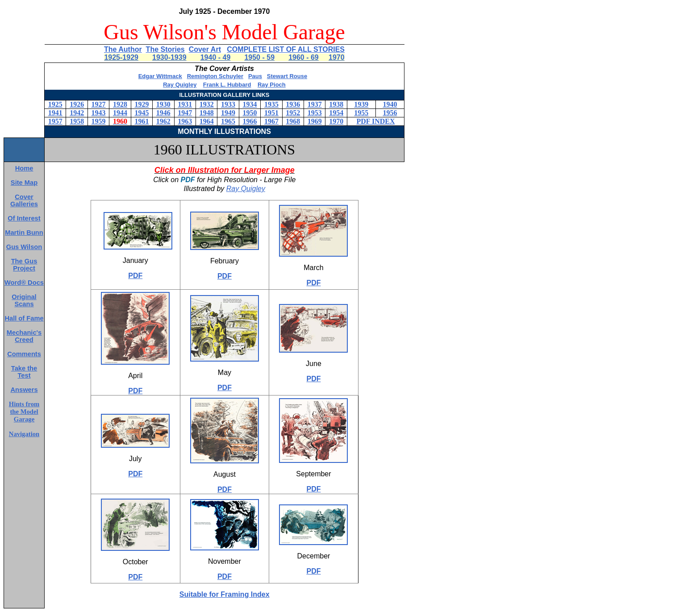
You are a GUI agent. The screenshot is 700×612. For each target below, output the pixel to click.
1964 (207, 121)
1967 (271, 121)
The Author (123, 49)
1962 (163, 121)
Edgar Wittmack (160, 76)
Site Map (24, 183)
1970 (337, 57)
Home (24, 168)
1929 (142, 104)
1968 (293, 121)
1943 (99, 113)
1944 (120, 113)
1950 (250, 113)
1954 (336, 113)
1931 (185, 104)
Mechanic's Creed (24, 336)
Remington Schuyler (215, 76)
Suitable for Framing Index (225, 594)
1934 (250, 104)
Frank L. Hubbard (227, 85)
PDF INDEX (375, 121)
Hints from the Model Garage (24, 412)
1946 (163, 113)
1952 (293, 113)
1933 (228, 104)
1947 (185, 113)
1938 (336, 104)
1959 (99, 121)
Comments (24, 354)
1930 (163, 104)
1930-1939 (169, 57)
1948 (207, 113)
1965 (228, 121)
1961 (142, 121)
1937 (315, 104)
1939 (361, 104)
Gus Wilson (24, 247)
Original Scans (24, 300)
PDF (135, 276)
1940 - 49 (216, 57)
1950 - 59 (259, 57)
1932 (207, 104)
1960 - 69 (304, 57)
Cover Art (205, 49)
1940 (390, 104)
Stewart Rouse (287, 76)
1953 (315, 113)
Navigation (24, 434)
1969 (315, 121)
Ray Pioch (272, 85)
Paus (255, 76)
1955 (361, 113)
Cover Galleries (24, 200)
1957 (55, 121)
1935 (271, 104)
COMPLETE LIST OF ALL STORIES (286, 49)
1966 (250, 121)
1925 (55, 104)
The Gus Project (24, 265)
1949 (228, 113)
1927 (99, 104)
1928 (120, 104)
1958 (77, 121)
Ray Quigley (180, 85)
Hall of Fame (24, 318)
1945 (142, 113)
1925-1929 (121, 57)
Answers (24, 390)
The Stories (165, 49)
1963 (185, 121)
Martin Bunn (24, 233)
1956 (390, 113)
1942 (77, 113)
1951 (271, 113)
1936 (293, 104)
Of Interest (24, 218)
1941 (55, 113)
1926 (77, 104)
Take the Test (24, 372)
